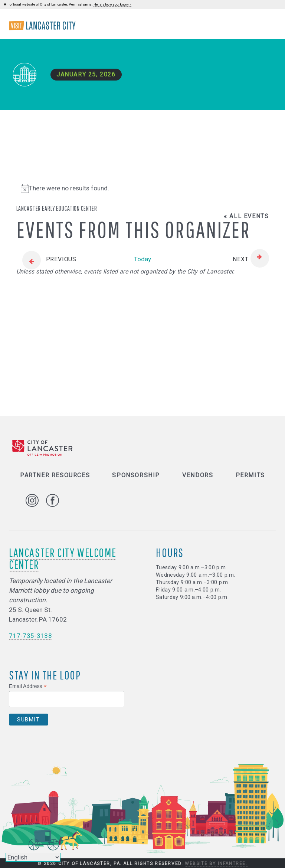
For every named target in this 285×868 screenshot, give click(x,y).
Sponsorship (136, 476)
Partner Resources (55, 476)
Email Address (28, 686)
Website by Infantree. (216, 864)
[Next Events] (251, 259)
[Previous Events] (46, 259)
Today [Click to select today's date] (142, 259)
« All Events (246, 216)
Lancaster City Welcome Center (63, 559)
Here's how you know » (112, 4)
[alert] (143, 189)
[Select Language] (33, 857)
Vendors (198, 476)
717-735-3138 (30, 636)
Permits (250, 476)
